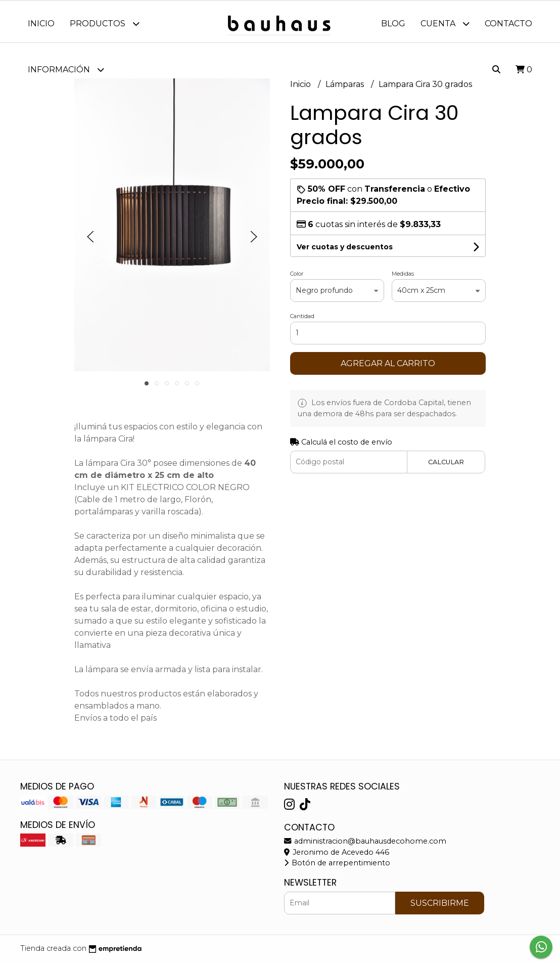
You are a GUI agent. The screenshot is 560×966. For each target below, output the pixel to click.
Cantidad (302, 320)
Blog (393, 24)
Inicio (41, 24)
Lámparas (346, 88)
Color (297, 277)
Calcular (446, 466)
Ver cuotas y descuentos (345, 250)
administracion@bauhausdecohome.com (365, 845)
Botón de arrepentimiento (337, 867)
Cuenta (445, 24)
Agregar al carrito (388, 367)
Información (66, 70)
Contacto (508, 24)
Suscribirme (440, 907)
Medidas (403, 277)
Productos (105, 24)
